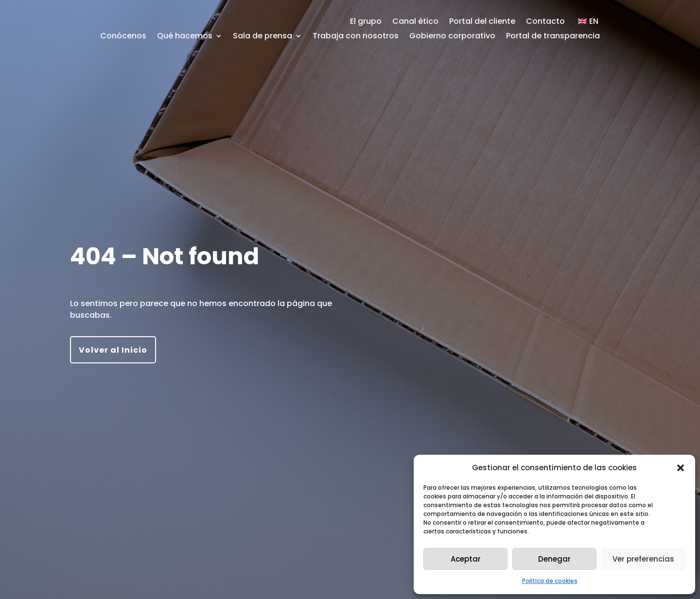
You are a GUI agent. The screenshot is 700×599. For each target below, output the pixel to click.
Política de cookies (550, 581)
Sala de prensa (262, 37)
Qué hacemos (185, 37)
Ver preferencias (643, 559)
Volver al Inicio (113, 350)
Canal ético (415, 22)
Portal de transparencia (553, 37)
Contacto (545, 22)
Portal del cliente (482, 22)
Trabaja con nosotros (356, 37)
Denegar (554, 559)
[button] (681, 468)
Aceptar (466, 559)
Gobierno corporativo (452, 37)
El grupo (366, 22)
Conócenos (123, 37)
